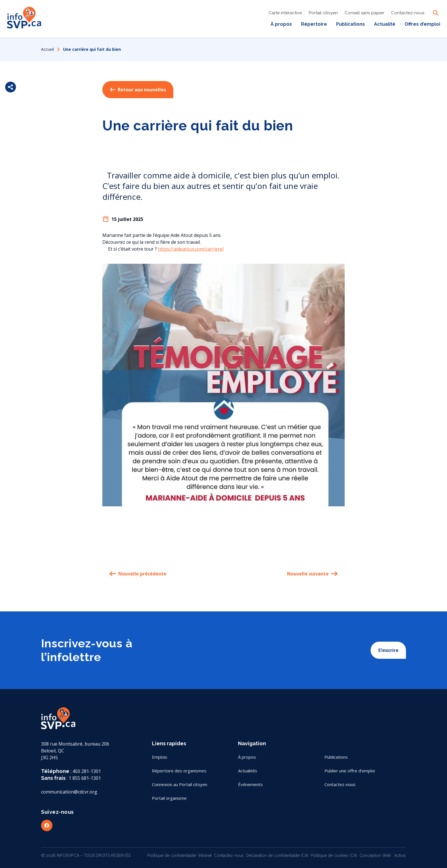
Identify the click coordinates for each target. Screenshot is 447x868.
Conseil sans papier (364, 13)
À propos (281, 24)
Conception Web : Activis (383, 855)
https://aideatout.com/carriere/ (191, 249)
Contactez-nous (408, 13)
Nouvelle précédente (138, 574)
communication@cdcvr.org (69, 792)
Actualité (385, 24)
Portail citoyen (323, 13)
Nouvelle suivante (312, 574)
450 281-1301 (87, 771)
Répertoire (314, 24)
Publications (351, 24)
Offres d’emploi (422, 24)
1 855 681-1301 (85, 778)
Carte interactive (285, 13)
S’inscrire (388, 650)
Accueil (47, 49)
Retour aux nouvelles (138, 90)
